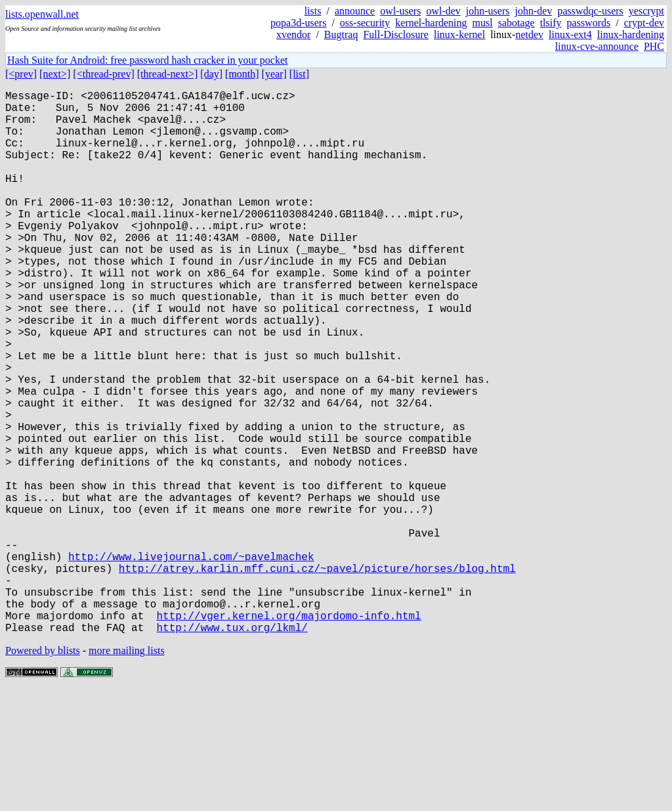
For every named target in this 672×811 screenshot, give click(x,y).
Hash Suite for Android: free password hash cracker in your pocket (147, 60)
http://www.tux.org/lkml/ (232, 748)
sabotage (516, 23)
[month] (242, 74)
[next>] (55, 74)
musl (483, 23)
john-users (488, 11)
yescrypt (646, 11)
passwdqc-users (590, 11)
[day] (211, 74)
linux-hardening (631, 34)
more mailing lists (127, 771)
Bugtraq (341, 34)
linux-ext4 (570, 34)
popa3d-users (298, 23)
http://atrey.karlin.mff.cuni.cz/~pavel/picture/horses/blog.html (317, 676)
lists (313, 11)
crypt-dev (644, 23)
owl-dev (443, 11)
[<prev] (21, 74)
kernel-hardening (431, 23)
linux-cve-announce (597, 46)
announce (355, 11)
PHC (654, 46)
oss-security (365, 23)
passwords (589, 23)
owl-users (400, 11)
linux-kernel (459, 34)
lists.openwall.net (42, 14)
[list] (299, 74)
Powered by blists (43, 771)
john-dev (534, 11)
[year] (274, 74)
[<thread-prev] (103, 74)
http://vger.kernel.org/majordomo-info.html (288, 734)
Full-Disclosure (396, 34)
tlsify (551, 23)
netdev (529, 34)
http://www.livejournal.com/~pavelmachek (191, 661)
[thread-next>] (168, 74)
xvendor (293, 34)
